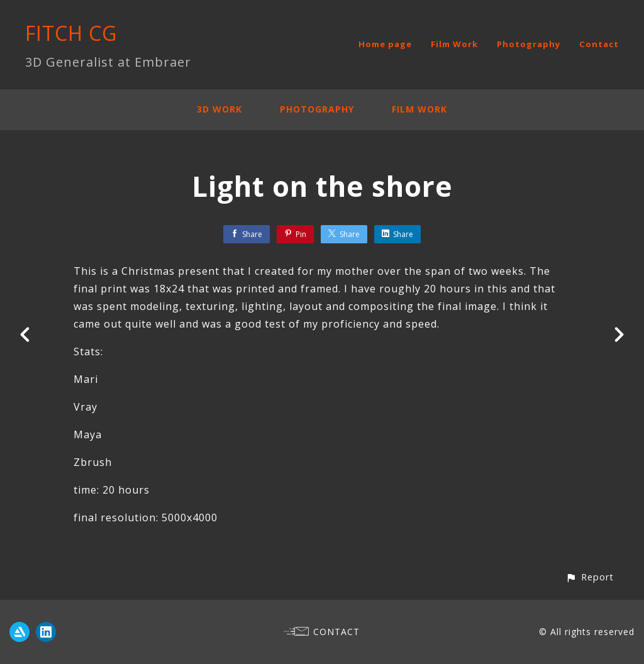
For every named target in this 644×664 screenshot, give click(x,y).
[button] (590, 577)
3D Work (219, 109)
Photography (529, 44)
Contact (599, 44)
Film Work (454, 44)
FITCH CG (71, 33)
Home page (385, 44)
